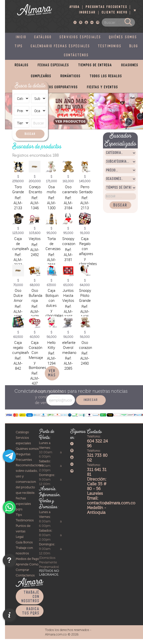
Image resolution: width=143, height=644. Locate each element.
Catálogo (43, 37)
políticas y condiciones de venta (49, 397)
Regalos (22, 65)
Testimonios (110, 46)
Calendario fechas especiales (60, 46)
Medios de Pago (27, 559)
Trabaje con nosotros (30, 597)
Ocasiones (130, 65)
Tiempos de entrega (95, 65)
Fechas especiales (53, 65)
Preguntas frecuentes (107, 7)
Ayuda (75, 7)
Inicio (21, 37)
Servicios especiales (80, 37)
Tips (19, 46)
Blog (134, 46)
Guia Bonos (24, 542)
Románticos (70, 76)
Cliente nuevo (115, 13)
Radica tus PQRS (31, 611)
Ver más (52, 373)
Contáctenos (76, 55)
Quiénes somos (123, 37)
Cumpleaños (41, 76)
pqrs (19, 509)
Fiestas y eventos (102, 87)
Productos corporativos (56, 87)
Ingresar (87, 13)
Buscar (30, 134)
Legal (20, 537)
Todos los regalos (106, 76)
